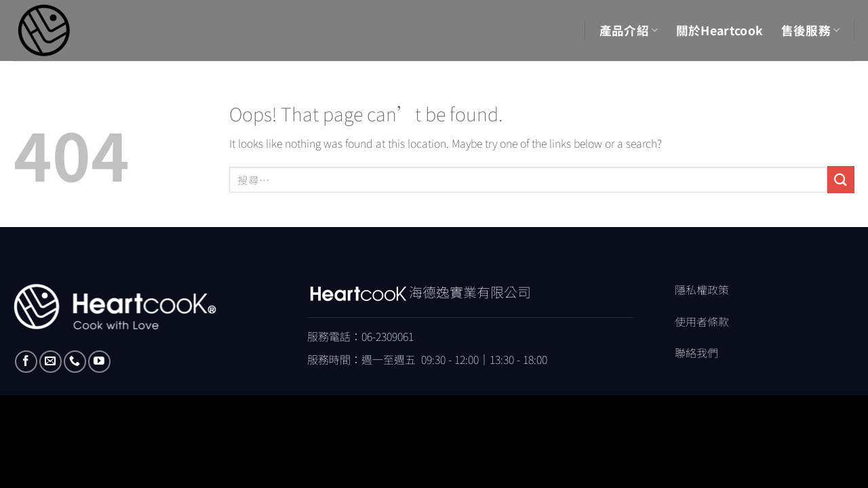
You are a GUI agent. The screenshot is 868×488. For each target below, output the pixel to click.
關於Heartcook (720, 30)
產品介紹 (629, 30)
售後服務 (811, 30)
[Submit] (841, 179)
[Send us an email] (51, 362)
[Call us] (75, 362)
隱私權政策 (702, 289)
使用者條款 (702, 321)
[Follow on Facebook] (26, 362)
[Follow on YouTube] (99, 362)
